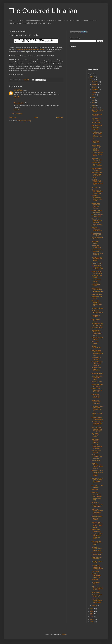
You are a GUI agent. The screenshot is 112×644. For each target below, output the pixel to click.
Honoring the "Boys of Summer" (97, 385)
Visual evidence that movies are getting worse (97, 192)
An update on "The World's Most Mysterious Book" (97, 536)
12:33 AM (17, 110)
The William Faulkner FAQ (96, 159)
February (95, 108)
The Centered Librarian (43, 11)
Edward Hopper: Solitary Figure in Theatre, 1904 (97, 267)
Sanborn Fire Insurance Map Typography (97, 447)
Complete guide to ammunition (97, 211)
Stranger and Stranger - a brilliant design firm (97, 303)
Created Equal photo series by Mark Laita (97, 390)
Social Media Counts (95, 242)
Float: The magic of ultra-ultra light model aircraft (97, 423)
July (93, 95)
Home (36, 118)
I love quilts (95, 492)
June (93, 97)
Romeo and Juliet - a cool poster (97, 554)
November (95, 84)
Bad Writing (95, 580)
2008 (92, 614)
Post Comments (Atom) (24, 121)
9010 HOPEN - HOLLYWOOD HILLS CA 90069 (97, 290)
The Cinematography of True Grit (97, 588)
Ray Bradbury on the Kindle (96, 558)
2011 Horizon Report (95, 343)
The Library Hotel (97, 382)
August (94, 92)
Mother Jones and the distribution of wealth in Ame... (97, 175)
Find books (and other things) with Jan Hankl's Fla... (97, 353)
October (94, 87)
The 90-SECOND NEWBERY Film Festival (97, 259)
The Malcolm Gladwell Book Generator (97, 457)
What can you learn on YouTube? (97, 216)
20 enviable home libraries (97, 277)
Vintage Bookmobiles (96, 347)
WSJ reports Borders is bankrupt (95, 441)
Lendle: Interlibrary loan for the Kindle (97, 378)
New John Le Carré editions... (97, 486)
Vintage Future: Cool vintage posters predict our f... (97, 333)
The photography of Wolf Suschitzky (97, 324)
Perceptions (95, 502)
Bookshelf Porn (96, 187)
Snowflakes (95, 490)
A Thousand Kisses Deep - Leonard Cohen (97, 154)
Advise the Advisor (97, 294)
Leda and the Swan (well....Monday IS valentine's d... (97, 481)
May (93, 100)
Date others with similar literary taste (96, 543)
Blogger (64, 634)
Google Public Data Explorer (97, 338)
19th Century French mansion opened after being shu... (97, 512)
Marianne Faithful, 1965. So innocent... (97, 518)
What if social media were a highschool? (96, 576)
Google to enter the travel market (97, 506)
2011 (92, 80)
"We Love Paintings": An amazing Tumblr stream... (97, 466)
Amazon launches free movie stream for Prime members (97, 252)
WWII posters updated (95, 129)
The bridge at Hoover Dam (96, 247)
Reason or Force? (97, 263)
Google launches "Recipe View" (96, 169)
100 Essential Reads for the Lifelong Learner (97, 567)
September (95, 90)
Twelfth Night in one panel (96, 358)
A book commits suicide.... (96, 281)
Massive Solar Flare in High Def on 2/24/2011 (96, 148)
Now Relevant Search (96, 320)
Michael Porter (18, 90)
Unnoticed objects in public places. (97, 418)
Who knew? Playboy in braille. (95, 435)
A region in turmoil (97, 225)
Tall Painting (95, 571)
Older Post (59, 118)
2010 (92, 609)
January (94, 606)
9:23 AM (16, 97)
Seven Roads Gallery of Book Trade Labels (97, 601)
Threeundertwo (19, 103)
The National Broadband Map (97, 312)
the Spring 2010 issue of (31, 50)
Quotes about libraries (95, 316)
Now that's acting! (97, 125)
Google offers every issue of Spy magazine (97, 363)
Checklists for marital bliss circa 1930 (96, 396)
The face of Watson (97, 308)
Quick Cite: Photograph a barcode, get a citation (97, 198)
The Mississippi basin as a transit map (96, 369)
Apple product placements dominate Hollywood (96, 206)
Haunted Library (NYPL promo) (97, 272)
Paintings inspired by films (97, 115)
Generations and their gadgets (96, 234)
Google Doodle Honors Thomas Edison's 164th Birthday (97, 525)
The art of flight (96, 123)
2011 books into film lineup (96, 119)
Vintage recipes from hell (96, 452)
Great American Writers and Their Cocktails (97, 164)
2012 (92, 77)
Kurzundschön (96, 461)
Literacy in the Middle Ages (96, 530)
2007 (92, 617)
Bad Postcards (96, 592)
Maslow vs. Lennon (97, 373)
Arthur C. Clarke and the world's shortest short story (97, 497)
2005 (92, 622)
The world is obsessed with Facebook (97, 221)
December (95, 82)
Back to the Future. (97, 328)
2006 (92, 619)
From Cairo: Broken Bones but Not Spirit (96, 549)
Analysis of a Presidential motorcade (96, 402)
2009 (92, 611)
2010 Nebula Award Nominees (97, 238)
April (93, 103)
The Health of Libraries (95, 583)
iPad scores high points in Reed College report (97, 429)
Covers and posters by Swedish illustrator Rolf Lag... (97, 408)
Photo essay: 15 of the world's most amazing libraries (97, 473)
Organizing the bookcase (96, 142)
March (94, 105)
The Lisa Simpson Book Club (97, 596)
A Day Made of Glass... (96, 285)
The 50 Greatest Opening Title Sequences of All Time (97, 182)
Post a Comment (17, 114)
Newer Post (13, 118)
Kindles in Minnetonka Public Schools (97, 229)
